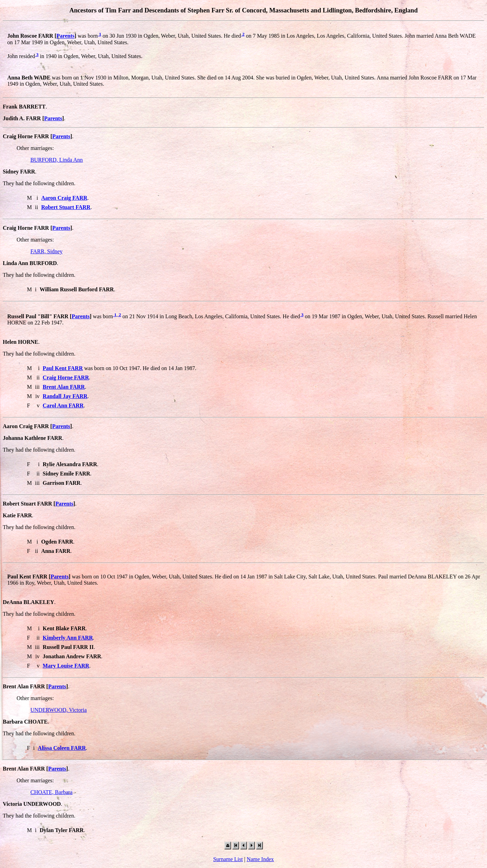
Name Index (260, 859)
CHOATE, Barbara (51, 792)
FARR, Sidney (46, 251)
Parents (65, 36)
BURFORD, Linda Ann (57, 160)
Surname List (228, 859)
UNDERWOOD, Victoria (59, 710)
